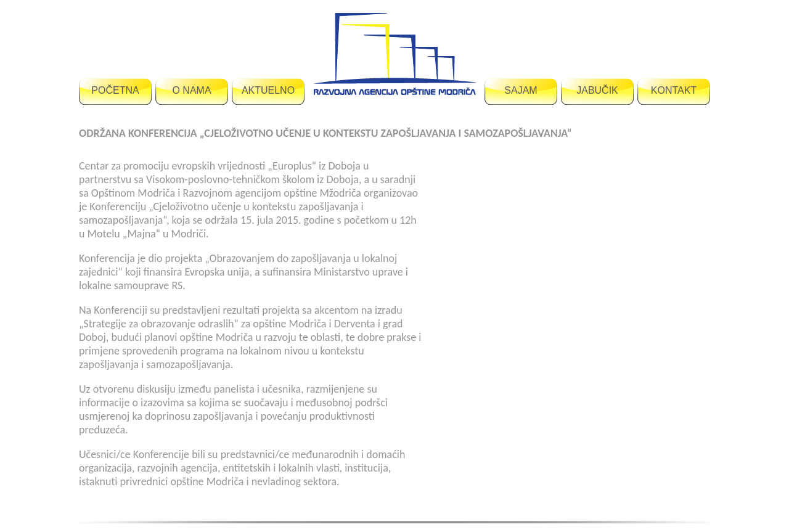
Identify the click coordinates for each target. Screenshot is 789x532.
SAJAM (521, 90)
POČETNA (115, 90)
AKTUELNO (268, 90)
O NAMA (191, 90)
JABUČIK (597, 90)
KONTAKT (674, 90)
